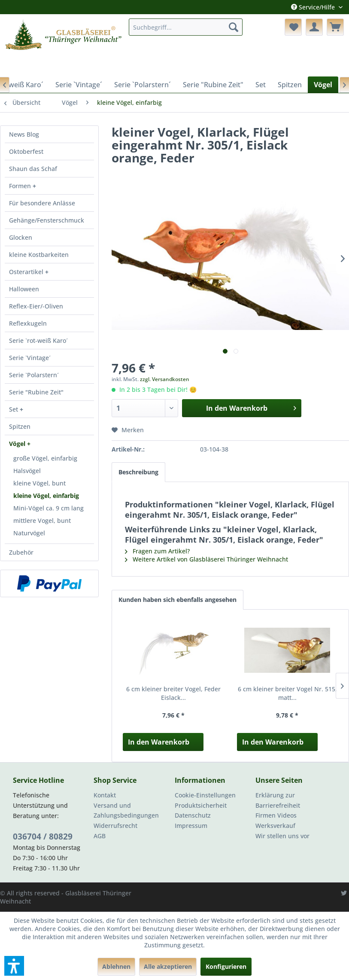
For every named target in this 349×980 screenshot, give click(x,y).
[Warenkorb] (335, 27)
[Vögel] (323, 85)
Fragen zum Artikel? (157, 551)
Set (14, 409)
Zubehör (21, 552)
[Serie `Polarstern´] (143, 85)
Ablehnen (116, 966)
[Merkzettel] (293, 27)
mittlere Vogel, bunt (42, 521)
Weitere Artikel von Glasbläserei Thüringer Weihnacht (206, 559)
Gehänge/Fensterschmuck (47, 220)
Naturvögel (29, 533)
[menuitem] (185, 27)
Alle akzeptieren (168, 966)
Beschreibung (138, 472)
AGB (100, 836)
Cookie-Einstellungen (205, 795)
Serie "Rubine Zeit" (36, 392)
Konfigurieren (226, 966)
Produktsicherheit (201, 805)
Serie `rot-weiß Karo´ (38, 340)
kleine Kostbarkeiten (39, 255)
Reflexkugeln (28, 323)
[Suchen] (234, 27)
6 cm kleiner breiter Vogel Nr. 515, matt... (287, 693)
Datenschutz (193, 815)
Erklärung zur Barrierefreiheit (278, 800)
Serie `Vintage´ (30, 358)
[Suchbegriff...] (185, 27)
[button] (14, 966)
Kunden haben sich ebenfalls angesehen (178, 600)
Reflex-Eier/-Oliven (36, 306)
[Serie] (213, 85)
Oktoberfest (26, 151)
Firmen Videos (276, 815)
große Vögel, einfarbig (45, 458)
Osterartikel (27, 272)
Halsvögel (27, 471)
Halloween (24, 289)
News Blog (24, 134)
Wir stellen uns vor (282, 836)
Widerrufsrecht (115, 826)
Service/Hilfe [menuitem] (314, 7)
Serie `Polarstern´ (34, 375)
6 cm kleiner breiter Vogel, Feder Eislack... (173, 693)
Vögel (18, 444)
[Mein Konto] (314, 27)
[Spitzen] (290, 85)
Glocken (21, 237)
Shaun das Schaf (33, 169)
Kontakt (105, 795)
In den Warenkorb (159, 742)
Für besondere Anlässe (42, 203)
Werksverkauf (275, 826)
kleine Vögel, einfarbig (46, 496)
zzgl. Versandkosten (165, 379)
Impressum (191, 826)
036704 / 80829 (43, 837)
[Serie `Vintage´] (79, 85)
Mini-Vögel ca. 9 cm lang (49, 508)
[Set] (261, 85)
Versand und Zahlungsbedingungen (126, 811)
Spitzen (20, 426)
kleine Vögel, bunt (39, 483)
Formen (21, 186)
